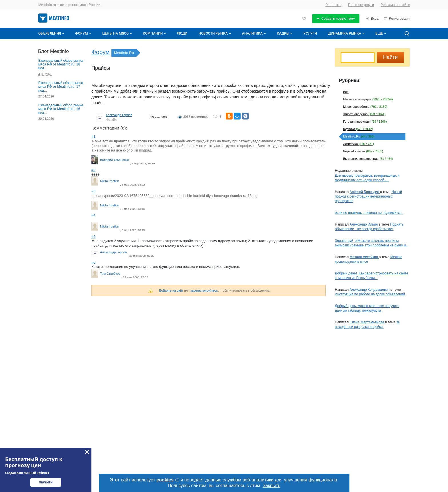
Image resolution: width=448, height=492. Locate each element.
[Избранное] (304, 19)
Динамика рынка (347, 33)
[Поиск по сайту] (407, 33)
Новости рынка (215, 33)
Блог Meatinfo (53, 51)
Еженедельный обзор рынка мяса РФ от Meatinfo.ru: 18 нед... (61, 64)
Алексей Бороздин (365, 192)
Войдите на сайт (171, 290)
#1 (93, 137)
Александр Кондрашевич (370, 290)
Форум (84, 33)
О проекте (333, 5)
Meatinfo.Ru (124, 53)
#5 (93, 237)
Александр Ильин (364, 224)
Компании (155, 33)
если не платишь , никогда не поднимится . (369, 213)
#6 (93, 262)
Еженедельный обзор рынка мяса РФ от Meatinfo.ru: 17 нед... (61, 87)
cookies (168, 480)
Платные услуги (361, 5)
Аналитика (255, 33)
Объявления (52, 33)
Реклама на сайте (395, 5)
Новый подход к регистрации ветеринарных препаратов (368, 196)
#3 (93, 191)
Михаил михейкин (364, 257)
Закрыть (271, 486)
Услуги (310, 33)
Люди (182, 33)
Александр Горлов (119, 115)
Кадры (285, 33)
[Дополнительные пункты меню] (381, 33)
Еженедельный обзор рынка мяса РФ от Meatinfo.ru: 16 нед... (61, 109)
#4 (93, 215)
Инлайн (111, 119)
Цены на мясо (118, 33)
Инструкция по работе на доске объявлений (370, 294)
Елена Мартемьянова (367, 322)
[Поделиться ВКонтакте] (245, 116)
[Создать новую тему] (336, 19)
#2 (93, 170)
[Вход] (372, 19)
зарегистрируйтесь (204, 290)
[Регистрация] (396, 19)
